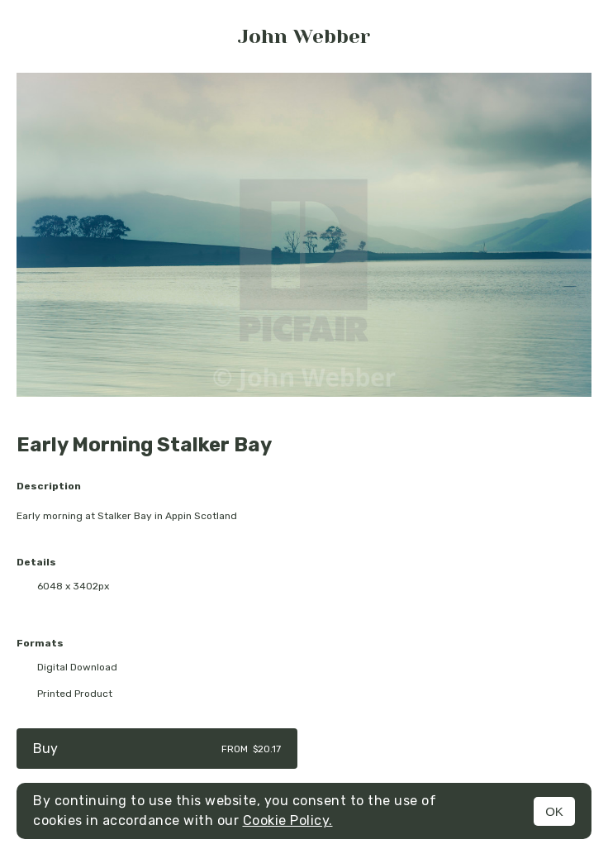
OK (554, 811)
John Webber (304, 36)
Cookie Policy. (288, 820)
